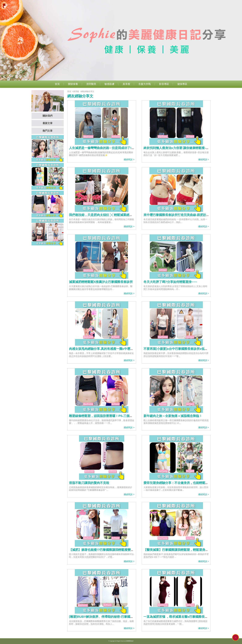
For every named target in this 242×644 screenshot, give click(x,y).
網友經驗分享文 (88, 91)
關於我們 (48, 116)
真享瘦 (126, 84)
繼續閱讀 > (129, 159)
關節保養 (73, 84)
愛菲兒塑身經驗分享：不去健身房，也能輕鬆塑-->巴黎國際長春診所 (190, 483)
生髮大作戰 (145, 84)
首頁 (57, 84)
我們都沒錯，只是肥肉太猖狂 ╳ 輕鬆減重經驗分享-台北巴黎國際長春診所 (120, 215)
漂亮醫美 (91, 84)
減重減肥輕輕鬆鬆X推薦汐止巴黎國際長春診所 (101, 282)
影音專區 (164, 84)
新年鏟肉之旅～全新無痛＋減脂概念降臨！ (173, 416)
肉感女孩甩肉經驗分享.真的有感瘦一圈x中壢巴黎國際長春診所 (112, 349)
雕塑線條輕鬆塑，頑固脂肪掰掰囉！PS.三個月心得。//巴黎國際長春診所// (119, 416)
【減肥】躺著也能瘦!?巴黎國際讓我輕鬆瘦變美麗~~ (105, 550)
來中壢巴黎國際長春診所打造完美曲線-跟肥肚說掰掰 (180, 215)
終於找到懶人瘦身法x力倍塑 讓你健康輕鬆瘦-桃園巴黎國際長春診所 (190, 148)
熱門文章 (48, 131)
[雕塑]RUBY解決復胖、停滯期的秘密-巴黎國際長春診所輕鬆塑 (112, 617)
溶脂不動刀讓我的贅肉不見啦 (89, 483)
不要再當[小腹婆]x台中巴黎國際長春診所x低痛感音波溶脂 (183, 349)
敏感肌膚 (109, 84)
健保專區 (182, 84)
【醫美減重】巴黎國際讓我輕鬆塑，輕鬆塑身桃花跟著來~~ (184, 550)
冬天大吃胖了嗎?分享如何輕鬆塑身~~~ (170, 282)
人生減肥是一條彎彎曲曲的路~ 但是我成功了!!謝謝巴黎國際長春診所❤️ (118, 148)
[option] (121, 40)
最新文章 (48, 123)
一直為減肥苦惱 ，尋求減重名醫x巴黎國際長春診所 (179, 617)
